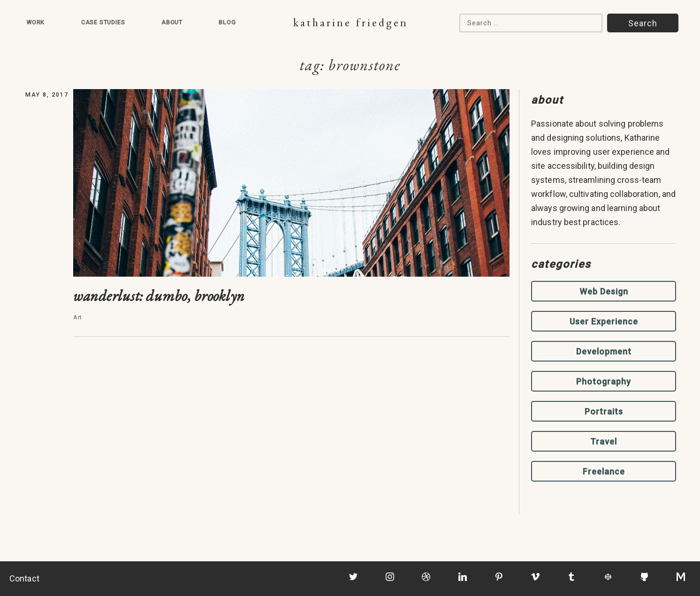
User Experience (604, 321)
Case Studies (103, 22)
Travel (604, 441)
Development (604, 351)
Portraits (604, 411)
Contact (24, 578)
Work (35, 22)
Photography (604, 381)
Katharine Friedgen (351, 22)
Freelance (604, 472)
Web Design (604, 291)
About (172, 22)
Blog (227, 22)
